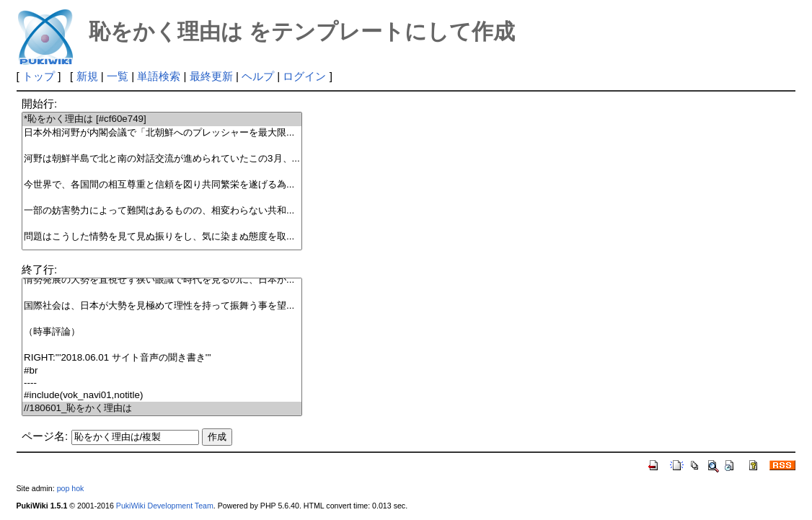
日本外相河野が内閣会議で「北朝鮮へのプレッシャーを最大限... (162, 133)
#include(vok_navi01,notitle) (162, 396)
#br (162, 371)
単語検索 (159, 76)
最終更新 (211, 76)
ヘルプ (258, 76)
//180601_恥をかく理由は (162, 409)
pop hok (71, 488)
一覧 (118, 76)
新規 (87, 76)
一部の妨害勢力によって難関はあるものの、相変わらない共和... (162, 211)
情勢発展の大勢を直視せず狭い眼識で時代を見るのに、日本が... (162, 280)
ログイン (304, 76)
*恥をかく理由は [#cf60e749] (162, 119)
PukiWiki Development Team (165, 506)
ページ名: (45, 436)
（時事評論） (162, 332)
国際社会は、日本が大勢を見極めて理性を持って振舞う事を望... (162, 306)
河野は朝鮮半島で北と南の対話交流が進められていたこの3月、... (162, 159)
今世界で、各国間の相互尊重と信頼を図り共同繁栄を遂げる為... (162, 185)
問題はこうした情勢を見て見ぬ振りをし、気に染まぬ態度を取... (162, 237)
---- (162, 383)
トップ (39, 76)
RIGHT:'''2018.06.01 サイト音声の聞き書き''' (162, 358)
